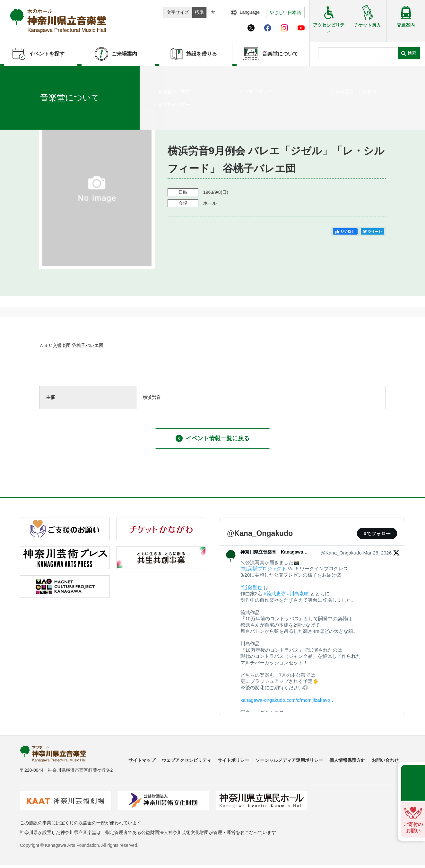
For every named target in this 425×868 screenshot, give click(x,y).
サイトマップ (142, 760)
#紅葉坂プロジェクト (263, 568)
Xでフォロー (377, 533)
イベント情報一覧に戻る (212, 438)
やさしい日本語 (285, 13)
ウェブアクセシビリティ (186, 760)
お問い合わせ (385, 760)
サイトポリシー (233, 760)
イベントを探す (40, 74)
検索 (412, 53)
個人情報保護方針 (347, 760)
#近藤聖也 (251, 587)
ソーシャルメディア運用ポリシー (289, 760)
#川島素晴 (298, 593)
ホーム (15, 74)
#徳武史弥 (275, 593)
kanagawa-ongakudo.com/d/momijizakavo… (288, 700)
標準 (199, 12)
